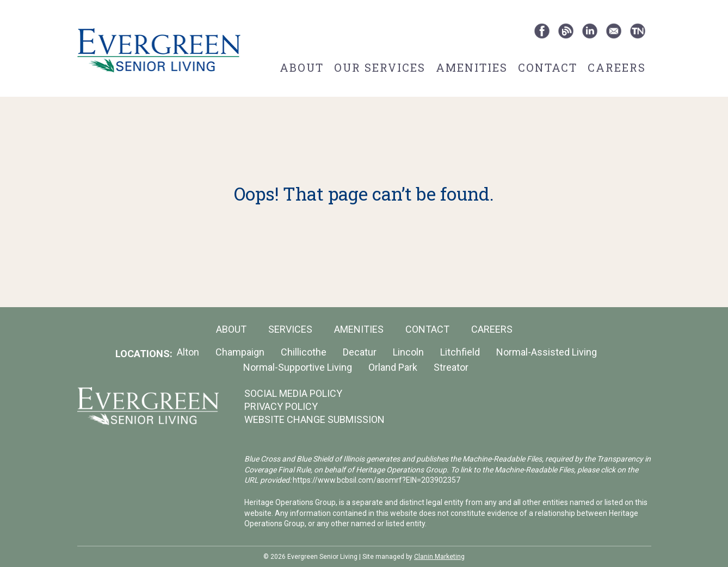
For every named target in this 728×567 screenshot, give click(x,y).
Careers (617, 67)
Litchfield (460, 352)
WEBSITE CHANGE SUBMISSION (314, 419)
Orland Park (393, 367)
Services (290, 329)
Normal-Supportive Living (298, 367)
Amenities (472, 67)
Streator (451, 367)
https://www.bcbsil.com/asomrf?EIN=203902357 (377, 480)
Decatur (360, 352)
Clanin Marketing (439, 557)
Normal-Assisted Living (547, 352)
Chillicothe (304, 352)
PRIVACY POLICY (281, 406)
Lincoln (408, 352)
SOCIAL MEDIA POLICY (293, 393)
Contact (548, 67)
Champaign (240, 352)
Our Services (380, 67)
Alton (188, 352)
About (302, 67)
